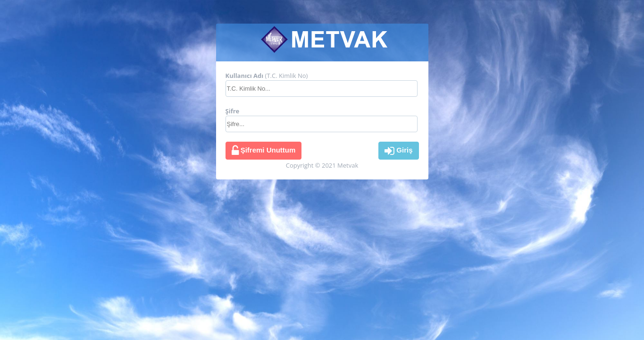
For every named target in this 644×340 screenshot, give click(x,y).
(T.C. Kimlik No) (267, 76)
